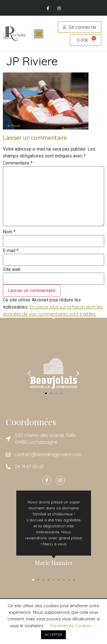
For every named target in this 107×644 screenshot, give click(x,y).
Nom (9, 232)
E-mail (11, 251)
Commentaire (18, 163)
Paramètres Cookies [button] (71, 626)
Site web (12, 270)
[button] (39, 34)
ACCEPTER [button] (53, 635)
